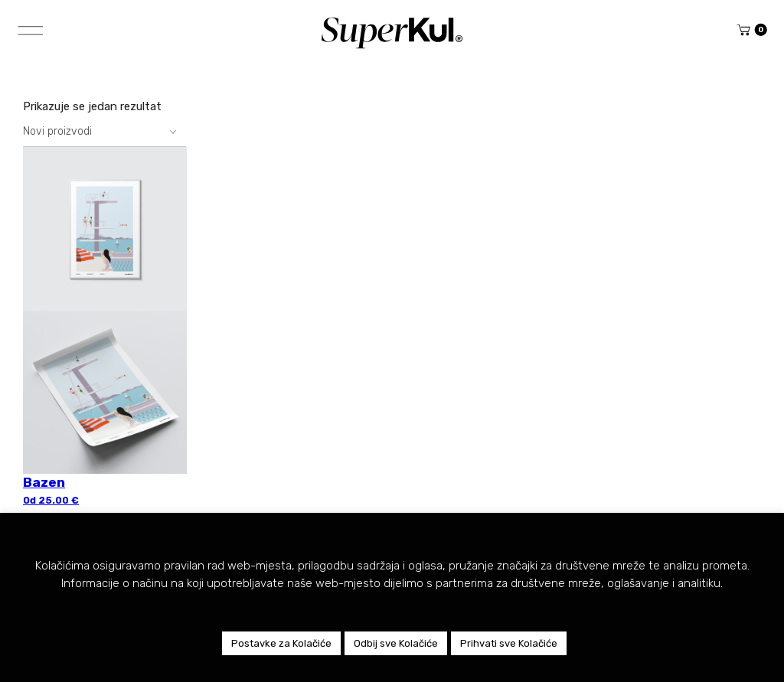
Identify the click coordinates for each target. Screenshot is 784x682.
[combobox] (105, 131)
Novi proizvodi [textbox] (57, 131)
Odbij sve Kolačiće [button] (396, 643)
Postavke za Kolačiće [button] (281, 643)
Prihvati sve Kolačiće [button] (509, 643)
